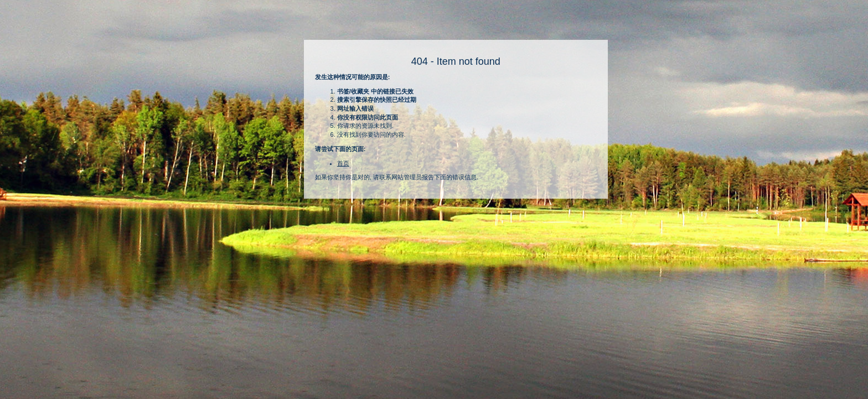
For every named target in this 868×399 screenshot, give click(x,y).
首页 (343, 163)
